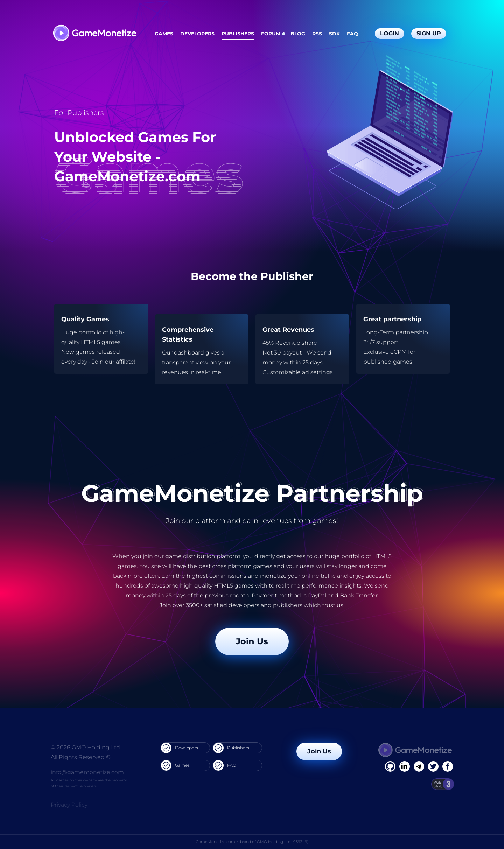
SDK (334, 34)
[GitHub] (448, 766)
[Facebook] (390, 766)
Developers (197, 34)
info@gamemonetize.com (87, 772)
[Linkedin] (419, 766)
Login (390, 33)
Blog (298, 34)
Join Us (252, 641)
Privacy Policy (69, 805)
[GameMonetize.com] (94, 34)
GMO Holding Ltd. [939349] (283, 842)
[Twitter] (433, 766)
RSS (317, 34)
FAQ (352, 34)
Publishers (238, 34)
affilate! (126, 362)
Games (164, 34)
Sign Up (429, 33)
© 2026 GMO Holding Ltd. (86, 747)
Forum (271, 34)
